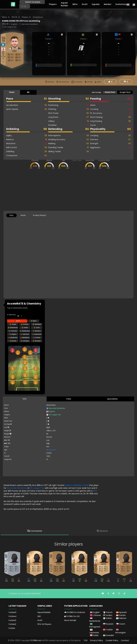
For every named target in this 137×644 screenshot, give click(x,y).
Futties (12, 628)
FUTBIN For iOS (72, 616)
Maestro (37, 331)
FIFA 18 (14, 17)
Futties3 (12, 620)
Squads (96, 4)
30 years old (51, 450)
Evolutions (121, 4)
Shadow (37, 341)
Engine (13, 334)
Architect (13, 331)
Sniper (13, 324)
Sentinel (25, 334)
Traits (68, 399)
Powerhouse (25, 331)
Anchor (37, 338)
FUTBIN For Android (75, 612)
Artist (37, 328)
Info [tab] (25, 399)
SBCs (75, 4)
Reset (17, 321)
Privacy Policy (97, 640)
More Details (70, 620)
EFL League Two (10, 27)
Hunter (13, 341)
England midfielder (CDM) (77, 485)
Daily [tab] (11, 215)
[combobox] (20, 316)
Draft (85, 4)
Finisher (25, 324)
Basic (34, 321)
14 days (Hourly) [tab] (39, 215)
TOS (86, 640)
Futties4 (13, 616)
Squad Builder (65, 4)
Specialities (112, 399)
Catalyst (25, 341)
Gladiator (13, 338)
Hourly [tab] (23, 215)
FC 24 (24, 6)
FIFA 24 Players (44, 624)
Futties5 (13, 612)
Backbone (25, 338)
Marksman (13, 328)
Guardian (37, 334)
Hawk (25, 328)
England (14, 24)
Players (53, 4)
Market (108, 4)
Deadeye (37, 324)
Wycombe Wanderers (30, 24)
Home (5, 17)
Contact (125, 640)
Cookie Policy (112, 640)
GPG (95, 491)
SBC (39, 616)
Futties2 (12, 624)
